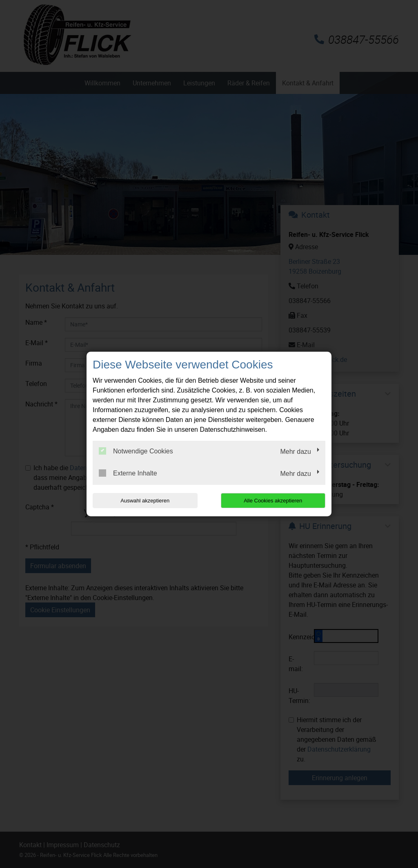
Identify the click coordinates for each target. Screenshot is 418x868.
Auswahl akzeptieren (145, 501)
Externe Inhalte (128, 473)
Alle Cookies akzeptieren (273, 501)
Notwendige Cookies (136, 451)
